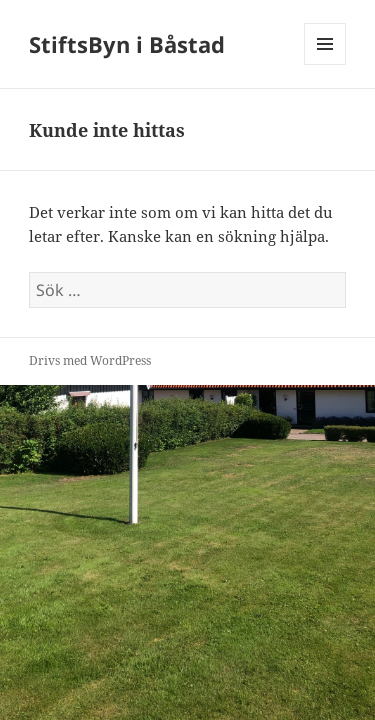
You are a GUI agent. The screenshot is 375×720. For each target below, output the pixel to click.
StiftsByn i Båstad (127, 44)
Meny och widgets (325, 64)
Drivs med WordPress (90, 360)
